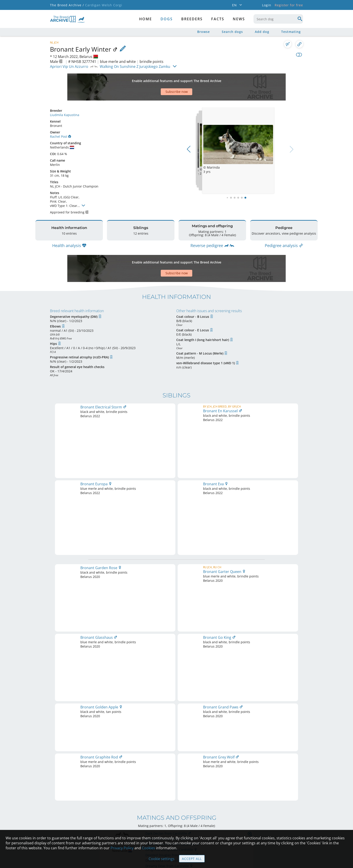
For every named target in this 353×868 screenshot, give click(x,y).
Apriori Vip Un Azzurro (69, 66)
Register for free (289, 5)
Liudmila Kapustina (65, 99)
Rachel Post (61, 121)
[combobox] (278, 19)
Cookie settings (162, 859)
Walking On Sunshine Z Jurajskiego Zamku (135, 66)
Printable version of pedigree (177, 596)
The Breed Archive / (67, 5)
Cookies (148, 848)
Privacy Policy (122, 848)
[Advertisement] (159, 79)
